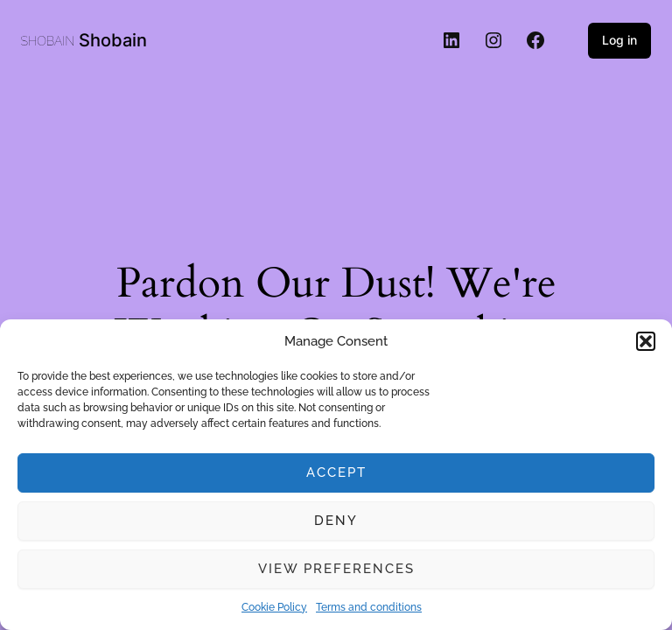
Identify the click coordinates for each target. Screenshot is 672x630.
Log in (619, 40)
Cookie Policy (274, 607)
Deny (336, 521)
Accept (336, 472)
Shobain (113, 40)
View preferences (336, 569)
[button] (646, 341)
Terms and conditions (369, 607)
